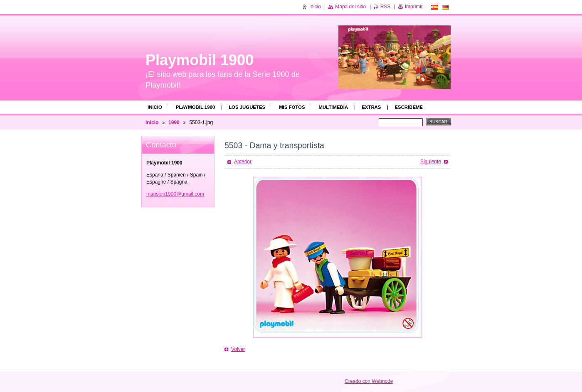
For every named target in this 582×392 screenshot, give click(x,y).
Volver (238, 349)
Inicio (155, 107)
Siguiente (431, 162)
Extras (371, 107)
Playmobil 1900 (195, 107)
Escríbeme (409, 107)
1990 (174, 122)
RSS (386, 7)
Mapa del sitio (350, 7)
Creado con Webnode (369, 381)
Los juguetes (247, 107)
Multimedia (334, 107)
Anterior (243, 162)
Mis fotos (292, 107)
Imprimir (414, 7)
